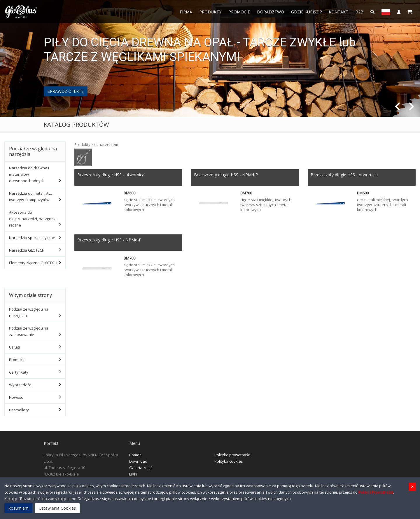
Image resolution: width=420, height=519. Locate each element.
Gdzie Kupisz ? (306, 12)
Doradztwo (271, 12)
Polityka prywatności (232, 455)
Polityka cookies (229, 461)
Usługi (14, 347)
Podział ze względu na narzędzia (29, 312)
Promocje (239, 12)
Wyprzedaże (20, 385)
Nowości (16, 397)
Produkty (210, 12)
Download (138, 461)
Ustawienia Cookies (57, 508)
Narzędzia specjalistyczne (32, 238)
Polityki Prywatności (376, 492)
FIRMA (186, 12)
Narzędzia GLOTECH (27, 250)
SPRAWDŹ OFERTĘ (66, 91)
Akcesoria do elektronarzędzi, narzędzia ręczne (33, 219)
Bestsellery (19, 410)
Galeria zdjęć (141, 468)
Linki (133, 474)
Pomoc (135, 455)
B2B (359, 12)
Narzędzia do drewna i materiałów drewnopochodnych (29, 174)
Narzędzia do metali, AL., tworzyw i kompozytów (30, 196)
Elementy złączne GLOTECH (33, 263)
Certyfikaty (19, 372)
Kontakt (338, 12)
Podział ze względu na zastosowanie (29, 331)
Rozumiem (18, 508)
